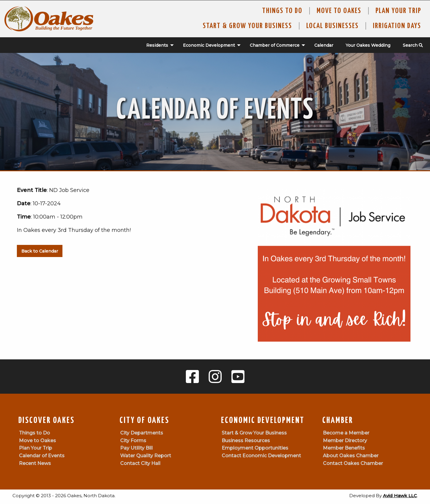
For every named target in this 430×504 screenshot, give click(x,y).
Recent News (35, 463)
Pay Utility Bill (136, 448)
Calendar (324, 45)
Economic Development (209, 45)
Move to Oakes (37, 441)
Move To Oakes (339, 11)
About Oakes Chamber (351, 456)
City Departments (142, 433)
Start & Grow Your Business (247, 26)
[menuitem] (157, 45)
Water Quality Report (146, 456)
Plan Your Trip (398, 11)
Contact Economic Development (261, 456)
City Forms (133, 441)
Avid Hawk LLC (400, 496)
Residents (157, 45)
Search (413, 45)
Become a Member (346, 433)
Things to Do (282, 11)
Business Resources (246, 441)
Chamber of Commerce (275, 45)
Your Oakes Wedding (368, 45)
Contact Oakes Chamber (353, 463)
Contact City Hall (140, 463)
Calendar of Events (42, 456)
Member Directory (345, 441)
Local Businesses (332, 26)
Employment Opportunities (255, 448)
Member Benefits (344, 448)
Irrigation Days (397, 26)
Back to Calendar (40, 251)
